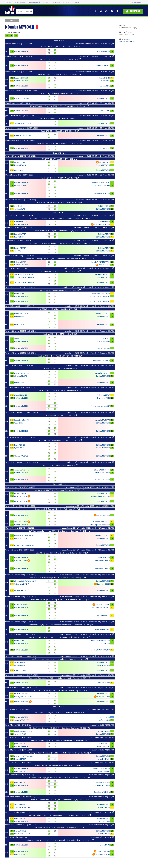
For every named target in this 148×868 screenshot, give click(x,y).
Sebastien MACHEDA (102, 792)
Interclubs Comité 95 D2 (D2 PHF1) (100, 709)
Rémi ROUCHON (20, 496)
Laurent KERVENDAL (102, 629)
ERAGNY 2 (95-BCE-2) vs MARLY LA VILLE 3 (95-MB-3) (60, 75)
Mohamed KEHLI (103, 78)
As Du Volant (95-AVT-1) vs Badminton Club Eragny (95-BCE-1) (60, 490)
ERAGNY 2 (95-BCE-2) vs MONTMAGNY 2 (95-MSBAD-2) (60, 143)
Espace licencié (34, 2)
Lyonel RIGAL (19, 448)
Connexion (133, 11)
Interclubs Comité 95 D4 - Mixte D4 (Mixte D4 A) (95, 156)
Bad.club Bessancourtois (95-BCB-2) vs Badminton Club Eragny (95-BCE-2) (60, 800)
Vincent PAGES (104, 265)
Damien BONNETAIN (22, 373)
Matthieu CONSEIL (103, 604)
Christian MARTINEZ (22, 376)
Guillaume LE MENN (22, 584)
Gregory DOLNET (21, 162)
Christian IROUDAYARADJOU (25, 581)
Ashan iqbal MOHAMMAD (100, 525)
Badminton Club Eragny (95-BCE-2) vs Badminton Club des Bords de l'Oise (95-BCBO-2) (60, 840)
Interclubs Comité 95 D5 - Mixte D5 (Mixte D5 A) (95, 44)
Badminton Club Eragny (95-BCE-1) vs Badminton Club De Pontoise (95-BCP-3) (60, 218)
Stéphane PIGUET (103, 65)
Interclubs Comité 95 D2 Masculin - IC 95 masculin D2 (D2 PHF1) (89, 506)
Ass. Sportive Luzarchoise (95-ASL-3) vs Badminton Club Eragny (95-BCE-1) (60, 690)
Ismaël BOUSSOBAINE (23, 136)
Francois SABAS (104, 821)
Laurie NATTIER (20, 234)
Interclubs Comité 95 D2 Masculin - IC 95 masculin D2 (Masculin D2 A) (87, 528)
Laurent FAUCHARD (22, 694)
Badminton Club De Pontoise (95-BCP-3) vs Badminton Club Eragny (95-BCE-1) (60, 243)
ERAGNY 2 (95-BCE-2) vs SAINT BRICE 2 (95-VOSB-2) (60, 59)
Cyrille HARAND (20, 662)
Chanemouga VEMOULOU (24, 274)
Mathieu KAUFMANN (102, 473)
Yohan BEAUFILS (103, 818)
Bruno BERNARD (21, 185)
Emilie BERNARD (21, 222)
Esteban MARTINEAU (102, 194)
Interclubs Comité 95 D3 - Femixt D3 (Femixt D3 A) (94, 215)
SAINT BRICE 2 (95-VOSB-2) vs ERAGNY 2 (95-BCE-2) (60, 119)
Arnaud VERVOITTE (102, 274)
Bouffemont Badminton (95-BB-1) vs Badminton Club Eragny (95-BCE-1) (60, 659)
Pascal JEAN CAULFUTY (101, 607)
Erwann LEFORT (20, 759)
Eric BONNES (105, 339)
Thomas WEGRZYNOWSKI (24, 123)
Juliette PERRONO (21, 248)
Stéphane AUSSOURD (22, 807)
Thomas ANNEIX (103, 398)
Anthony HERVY (20, 591)
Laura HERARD (104, 222)
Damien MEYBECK (21, 51)
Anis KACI (18, 251)
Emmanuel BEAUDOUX (101, 183)
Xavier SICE (18, 423)
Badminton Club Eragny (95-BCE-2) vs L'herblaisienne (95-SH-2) (60, 712)
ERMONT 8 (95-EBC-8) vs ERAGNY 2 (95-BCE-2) (60, 131)
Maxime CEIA (105, 81)
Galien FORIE (105, 111)
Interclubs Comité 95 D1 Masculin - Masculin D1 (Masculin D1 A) (89, 306)
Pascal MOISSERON (22, 78)
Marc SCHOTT (104, 744)
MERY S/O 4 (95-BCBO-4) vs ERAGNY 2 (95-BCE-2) (60, 94)
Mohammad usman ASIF (100, 406)
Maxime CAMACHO (102, 185)
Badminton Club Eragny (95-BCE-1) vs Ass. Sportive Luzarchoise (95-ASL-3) (60, 600)
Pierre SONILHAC (103, 148)
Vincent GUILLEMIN (102, 479)
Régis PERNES (20, 445)
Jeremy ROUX (105, 845)
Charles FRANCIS (103, 851)
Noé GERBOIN (104, 720)
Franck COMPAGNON (101, 769)
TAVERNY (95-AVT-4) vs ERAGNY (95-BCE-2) (60, 159)
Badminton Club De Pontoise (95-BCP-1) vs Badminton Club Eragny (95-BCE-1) (60, 578)
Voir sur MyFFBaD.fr (127, 41)
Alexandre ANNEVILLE (22, 493)
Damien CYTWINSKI (22, 98)
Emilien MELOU (20, 670)
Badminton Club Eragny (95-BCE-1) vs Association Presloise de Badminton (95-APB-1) (60, 625)
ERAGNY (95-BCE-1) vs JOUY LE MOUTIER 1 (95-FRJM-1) (60, 356)
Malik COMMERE (21, 325)
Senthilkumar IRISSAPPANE (24, 277)
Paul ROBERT (19, 170)
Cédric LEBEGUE (20, 804)
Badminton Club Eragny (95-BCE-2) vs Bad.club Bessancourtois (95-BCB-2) (60, 740)
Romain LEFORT (20, 383)
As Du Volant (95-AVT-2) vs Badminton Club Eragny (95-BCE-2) (60, 828)
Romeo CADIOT (20, 317)
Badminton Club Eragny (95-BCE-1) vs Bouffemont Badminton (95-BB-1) (60, 553)
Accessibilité (136, 2)
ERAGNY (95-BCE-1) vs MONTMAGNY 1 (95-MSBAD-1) (60, 390)
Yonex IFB (46, 2)
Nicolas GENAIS (104, 771)
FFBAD (9, 2)
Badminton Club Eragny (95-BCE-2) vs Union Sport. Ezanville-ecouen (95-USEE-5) (60, 815)
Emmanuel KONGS (103, 854)
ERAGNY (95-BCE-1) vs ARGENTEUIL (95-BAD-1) (60, 178)
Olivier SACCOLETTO (102, 470)
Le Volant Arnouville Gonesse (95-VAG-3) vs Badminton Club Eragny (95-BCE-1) (60, 531)
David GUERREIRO (103, 342)
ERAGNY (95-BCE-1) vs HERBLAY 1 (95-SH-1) (60, 465)
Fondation (56, 2)
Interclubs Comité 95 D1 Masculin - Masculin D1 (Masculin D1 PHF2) (87, 268)
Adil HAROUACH (20, 209)
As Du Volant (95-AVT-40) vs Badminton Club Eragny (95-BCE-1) (60, 231)
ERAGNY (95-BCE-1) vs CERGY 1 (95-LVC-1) (60, 334)
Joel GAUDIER (104, 162)
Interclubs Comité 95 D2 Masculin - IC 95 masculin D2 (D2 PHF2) (89, 487)
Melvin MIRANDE (21, 539)
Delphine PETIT (104, 234)
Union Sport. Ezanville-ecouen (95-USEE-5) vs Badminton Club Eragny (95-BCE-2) (60, 753)
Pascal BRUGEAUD (21, 314)
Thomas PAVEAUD (21, 456)
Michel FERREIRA (103, 615)
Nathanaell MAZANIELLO (100, 496)
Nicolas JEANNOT (21, 165)
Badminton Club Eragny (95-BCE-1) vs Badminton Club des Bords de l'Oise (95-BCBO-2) (60, 259)
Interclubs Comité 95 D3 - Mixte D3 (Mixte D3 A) (95, 175)
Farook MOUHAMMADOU (24, 536)
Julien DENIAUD (104, 731)
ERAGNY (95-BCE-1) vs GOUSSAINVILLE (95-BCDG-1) (60, 290)
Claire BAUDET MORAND (100, 262)
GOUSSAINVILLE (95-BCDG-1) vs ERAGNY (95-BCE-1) (60, 271)
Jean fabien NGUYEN (102, 224)
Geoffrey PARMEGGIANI (23, 731)
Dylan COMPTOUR (103, 783)
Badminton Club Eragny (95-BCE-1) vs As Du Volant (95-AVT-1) (60, 509)
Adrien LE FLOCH (21, 734)
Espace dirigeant (20, 2)
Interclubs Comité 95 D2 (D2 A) (101, 725)
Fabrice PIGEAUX (103, 746)
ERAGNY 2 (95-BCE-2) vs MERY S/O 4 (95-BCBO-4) (60, 47)
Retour (13, 20)
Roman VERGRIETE (102, 560)
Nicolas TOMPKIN (103, 448)
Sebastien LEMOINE (22, 420)
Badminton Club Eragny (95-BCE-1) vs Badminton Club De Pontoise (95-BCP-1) (60, 678)
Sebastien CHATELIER (101, 361)
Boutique (66, 2)
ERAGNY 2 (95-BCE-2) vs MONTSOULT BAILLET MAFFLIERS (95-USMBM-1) (60, 106)
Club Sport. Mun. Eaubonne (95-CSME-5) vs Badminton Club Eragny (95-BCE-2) (60, 728)
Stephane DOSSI (20, 522)
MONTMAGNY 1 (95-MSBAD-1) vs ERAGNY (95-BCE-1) (60, 309)
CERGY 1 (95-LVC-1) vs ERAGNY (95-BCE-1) (60, 415)
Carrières (76, 2)
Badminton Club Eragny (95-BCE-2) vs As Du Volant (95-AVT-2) (60, 765)
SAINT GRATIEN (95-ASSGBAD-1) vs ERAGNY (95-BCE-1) (60, 203)
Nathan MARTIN (103, 51)
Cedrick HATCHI (104, 206)
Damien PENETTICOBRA (24, 756)
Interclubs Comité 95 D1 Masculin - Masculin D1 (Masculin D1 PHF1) (87, 287)
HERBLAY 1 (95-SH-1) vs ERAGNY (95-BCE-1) (60, 368)
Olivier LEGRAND (21, 395)
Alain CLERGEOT (20, 665)
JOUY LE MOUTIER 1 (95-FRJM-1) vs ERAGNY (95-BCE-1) (60, 440)
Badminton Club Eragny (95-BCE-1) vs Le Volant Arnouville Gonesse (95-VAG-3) (60, 637)
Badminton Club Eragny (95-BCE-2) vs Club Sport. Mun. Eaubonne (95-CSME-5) (60, 778)
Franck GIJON (105, 717)
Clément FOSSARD (103, 785)
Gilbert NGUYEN (104, 558)
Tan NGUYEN (105, 643)
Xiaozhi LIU (18, 206)
